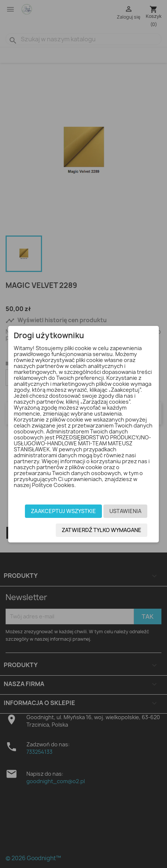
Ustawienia (125, 511)
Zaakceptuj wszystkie (63, 511)
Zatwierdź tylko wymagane (102, 530)
